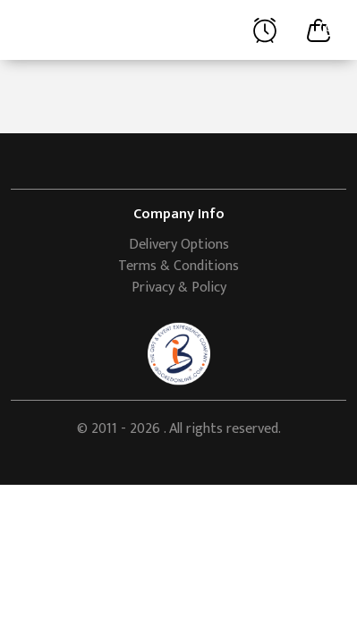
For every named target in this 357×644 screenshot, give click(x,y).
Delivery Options (179, 245)
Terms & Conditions (178, 266)
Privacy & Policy (179, 288)
